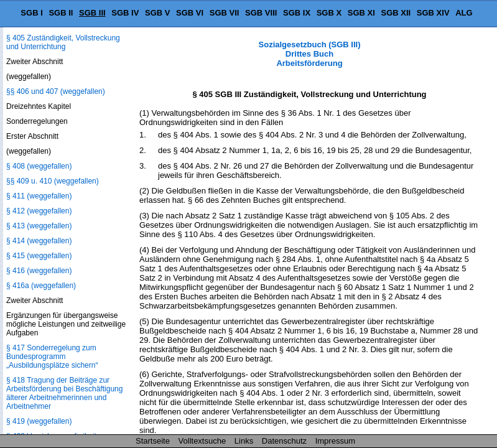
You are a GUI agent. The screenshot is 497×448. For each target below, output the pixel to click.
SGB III (92, 13)
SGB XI (361, 13)
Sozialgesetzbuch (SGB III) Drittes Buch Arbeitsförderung (310, 54)
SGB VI (190, 13)
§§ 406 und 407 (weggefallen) (56, 91)
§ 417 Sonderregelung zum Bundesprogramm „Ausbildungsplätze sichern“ (52, 357)
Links (244, 441)
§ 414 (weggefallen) (39, 241)
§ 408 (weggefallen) (39, 166)
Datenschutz (284, 441)
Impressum (335, 441)
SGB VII (225, 13)
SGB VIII (261, 13)
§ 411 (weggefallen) (39, 196)
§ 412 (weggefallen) (39, 211)
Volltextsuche (202, 441)
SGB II (61, 13)
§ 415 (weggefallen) (39, 256)
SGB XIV (433, 13)
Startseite (153, 441)
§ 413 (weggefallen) (39, 226)
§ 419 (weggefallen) (39, 421)
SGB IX (297, 13)
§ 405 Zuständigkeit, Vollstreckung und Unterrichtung (63, 42)
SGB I (31, 13)
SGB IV (125, 13)
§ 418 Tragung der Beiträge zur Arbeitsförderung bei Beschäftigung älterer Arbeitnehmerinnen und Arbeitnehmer (64, 393)
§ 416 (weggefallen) (39, 271)
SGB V (157, 13)
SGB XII (396, 13)
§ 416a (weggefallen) (41, 286)
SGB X (329, 13)
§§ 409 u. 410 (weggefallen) (53, 181)
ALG (464, 13)
